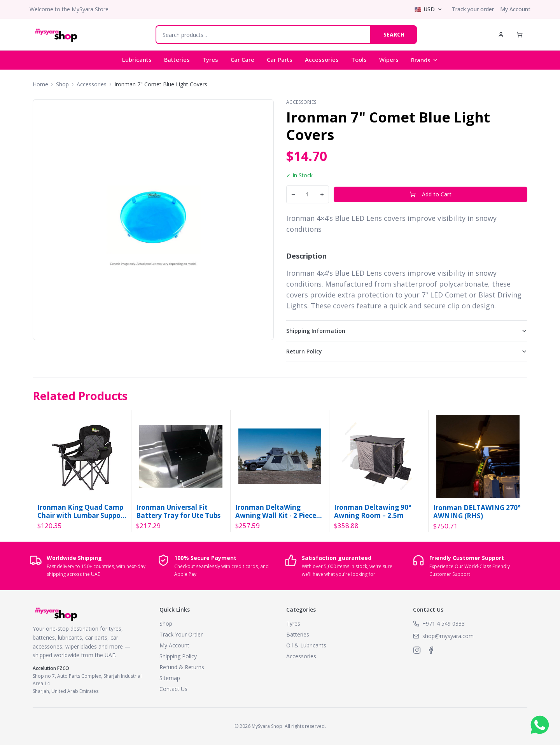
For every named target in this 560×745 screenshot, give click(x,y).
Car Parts (280, 59)
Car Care (242, 59)
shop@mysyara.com (448, 636)
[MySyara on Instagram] (417, 650)
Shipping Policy (178, 656)
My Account (515, 9)
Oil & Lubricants (306, 645)
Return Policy (407, 351)
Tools (359, 59)
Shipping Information (407, 331)
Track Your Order (181, 634)
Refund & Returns (182, 667)
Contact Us (173, 689)
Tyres (210, 59)
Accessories (322, 59)
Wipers (389, 59)
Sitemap (170, 678)
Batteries (177, 59)
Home (40, 84)
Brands (425, 60)
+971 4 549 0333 (444, 623)
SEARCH (394, 34)
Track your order (473, 9)
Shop (62, 84)
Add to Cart (430, 194)
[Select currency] (429, 9)
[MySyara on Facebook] (431, 650)
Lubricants (137, 59)
